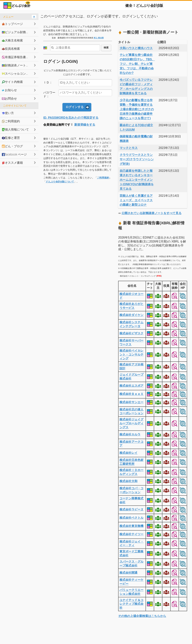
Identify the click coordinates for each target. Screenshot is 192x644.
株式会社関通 (128, 573)
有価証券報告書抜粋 (17, 57)
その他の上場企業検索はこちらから (142, 616)
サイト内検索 (12, 82)
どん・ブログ (12, 146)
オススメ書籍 (12, 163)
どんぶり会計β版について (60, 182)
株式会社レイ (128, 453)
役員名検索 (11, 49)
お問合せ (9, 98)
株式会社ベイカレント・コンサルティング (131, 355)
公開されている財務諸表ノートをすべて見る (151, 213)
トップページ (12, 24)
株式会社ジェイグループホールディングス (131, 423)
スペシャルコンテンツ (18, 74)
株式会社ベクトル (131, 518)
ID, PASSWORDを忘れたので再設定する (71, 118)
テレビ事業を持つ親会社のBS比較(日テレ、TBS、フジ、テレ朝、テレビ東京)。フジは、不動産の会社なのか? (137, 64)
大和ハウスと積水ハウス (136, 48)
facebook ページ (14, 154)
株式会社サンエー (131, 402)
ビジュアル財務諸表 (17, 32)
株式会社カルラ (130, 434)
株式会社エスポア (131, 386)
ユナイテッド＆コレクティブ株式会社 (131, 604)
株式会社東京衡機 (131, 526)
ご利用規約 (103, 178)
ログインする (75, 107)
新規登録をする (85, 125)
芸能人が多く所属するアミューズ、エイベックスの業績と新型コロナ (136, 200)
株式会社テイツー (131, 534)
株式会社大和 (128, 481)
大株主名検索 (12, 40)
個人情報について (15, 129)
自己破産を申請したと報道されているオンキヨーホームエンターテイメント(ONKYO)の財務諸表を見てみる (137, 180)
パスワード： (49, 95)
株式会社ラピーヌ (131, 509)
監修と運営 (11, 138)
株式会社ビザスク (131, 333)
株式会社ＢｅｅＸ (131, 394)
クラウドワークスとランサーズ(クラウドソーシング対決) (137, 159)
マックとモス (129, 148)
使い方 (8, 113)
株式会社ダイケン (131, 315)
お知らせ (9, 90)
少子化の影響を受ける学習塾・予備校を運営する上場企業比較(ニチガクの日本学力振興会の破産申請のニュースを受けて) (137, 109)
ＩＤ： (48, 82)
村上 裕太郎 (99, 38)
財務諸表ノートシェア (18, 65)
